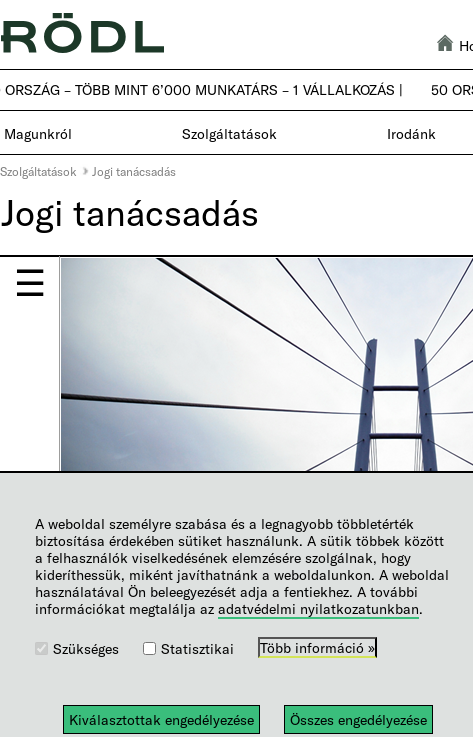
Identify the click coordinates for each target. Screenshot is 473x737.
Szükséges (86, 648)
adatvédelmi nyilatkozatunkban (318, 608)
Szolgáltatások (38, 171)
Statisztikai (197, 648)
